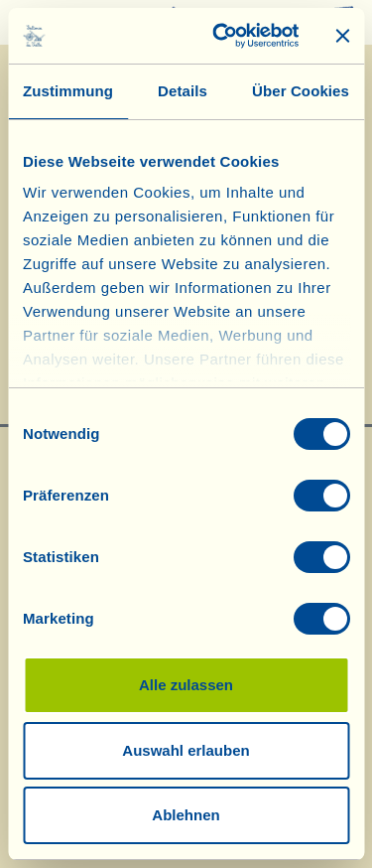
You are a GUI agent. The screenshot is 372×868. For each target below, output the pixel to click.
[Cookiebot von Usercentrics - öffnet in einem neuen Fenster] (222, 36)
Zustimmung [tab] (68, 91)
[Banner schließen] (342, 36)
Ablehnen (186, 815)
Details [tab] (183, 91)
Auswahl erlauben (186, 750)
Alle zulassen (186, 685)
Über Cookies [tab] (301, 91)
